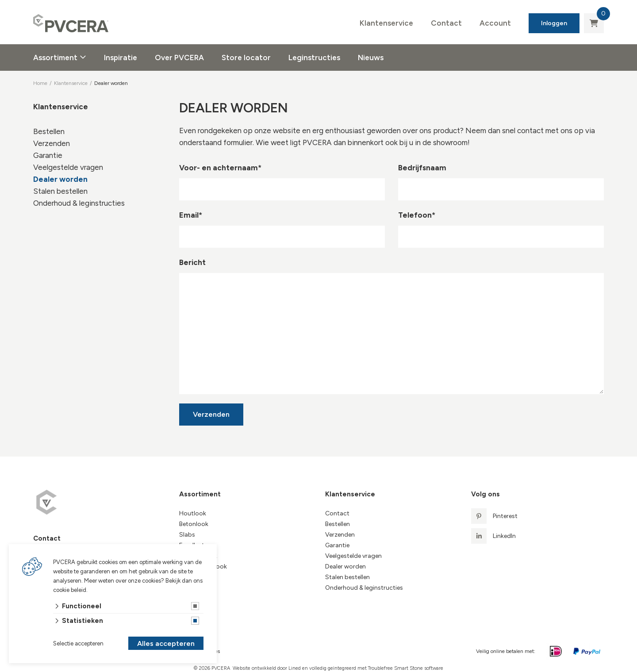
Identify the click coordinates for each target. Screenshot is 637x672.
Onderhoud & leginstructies (79, 203)
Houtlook (193, 513)
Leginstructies (314, 58)
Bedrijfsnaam (422, 168)
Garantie (48, 155)
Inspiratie (121, 58)
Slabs (187, 535)
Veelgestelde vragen (68, 167)
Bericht (192, 262)
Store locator (246, 58)
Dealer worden (60, 179)
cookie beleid (70, 590)
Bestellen (49, 131)
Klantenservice (386, 23)
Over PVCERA (179, 58)
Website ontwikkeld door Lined (267, 668)
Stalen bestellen (60, 191)
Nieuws (371, 58)
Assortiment (55, 58)
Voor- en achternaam (220, 168)
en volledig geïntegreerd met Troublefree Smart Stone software (373, 668)
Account (495, 23)
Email (191, 215)
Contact (446, 23)
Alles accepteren (166, 643)
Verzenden (52, 143)
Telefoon (417, 215)
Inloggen (554, 23)
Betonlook (194, 524)
